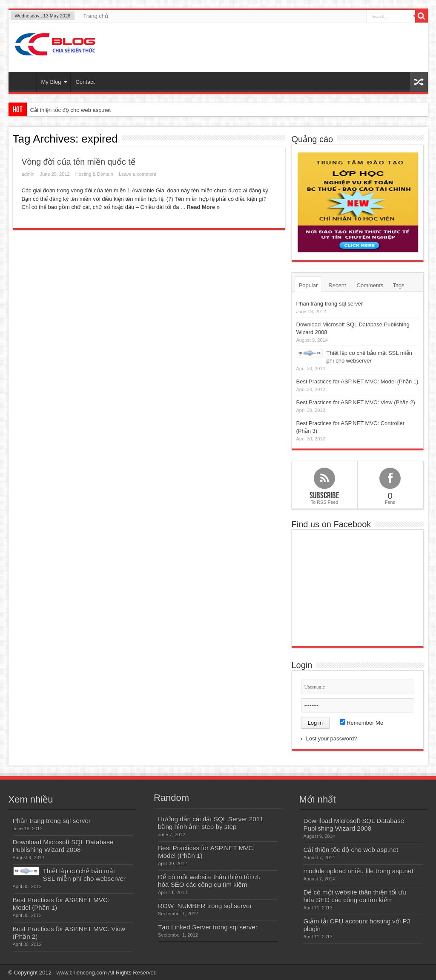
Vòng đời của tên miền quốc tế (79, 162)
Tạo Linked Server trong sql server (208, 927)
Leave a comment (138, 174)
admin (28, 174)
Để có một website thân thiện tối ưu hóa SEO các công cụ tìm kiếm (209, 881)
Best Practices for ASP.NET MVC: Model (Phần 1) (357, 381)
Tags (398, 285)
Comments (370, 285)
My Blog (54, 82)
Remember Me (362, 723)
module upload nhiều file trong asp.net (358, 871)
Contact (85, 82)
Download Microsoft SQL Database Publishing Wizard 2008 (63, 846)
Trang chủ (96, 16)
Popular (308, 285)
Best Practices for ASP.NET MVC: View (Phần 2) (356, 402)
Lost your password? (332, 739)
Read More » (203, 207)
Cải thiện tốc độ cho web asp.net (71, 110)
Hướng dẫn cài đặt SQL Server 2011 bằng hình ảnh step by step (211, 823)
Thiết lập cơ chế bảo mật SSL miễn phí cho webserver (84, 875)
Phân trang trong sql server (330, 304)
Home (24, 83)
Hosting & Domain (94, 174)
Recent (337, 285)
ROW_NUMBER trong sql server (205, 906)
